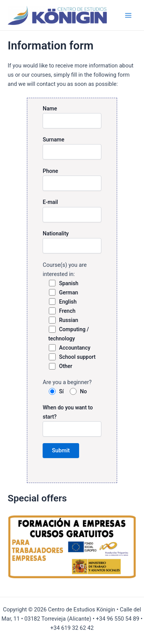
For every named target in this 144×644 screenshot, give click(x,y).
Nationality (72, 242)
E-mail (72, 210)
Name (72, 117)
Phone (72, 179)
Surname (72, 148)
